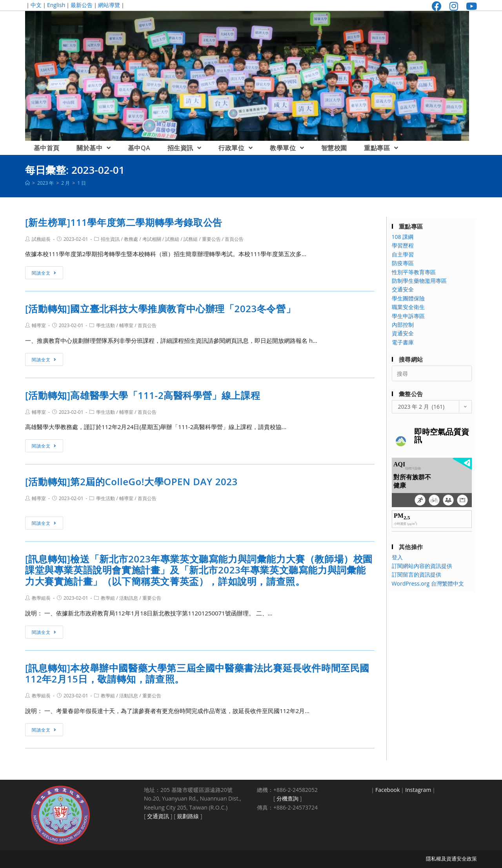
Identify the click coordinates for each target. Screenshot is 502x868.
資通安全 (403, 333)
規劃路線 (188, 816)
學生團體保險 (408, 298)
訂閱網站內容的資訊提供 (422, 566)
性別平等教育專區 (414, 272)
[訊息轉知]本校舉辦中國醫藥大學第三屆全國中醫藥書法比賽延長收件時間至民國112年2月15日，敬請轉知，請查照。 (197, 673)
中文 (36, 5)
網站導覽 (109, 5)
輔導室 (39, 325)
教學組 (108, 598)
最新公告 (82, 5)
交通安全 (403, 289)
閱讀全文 (44, 273)
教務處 (131, 239)
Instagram (418, 790)
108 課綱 (403, 237)
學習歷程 (403, 245)
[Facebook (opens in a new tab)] (437, 6)
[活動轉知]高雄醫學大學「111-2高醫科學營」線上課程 (143, 395)
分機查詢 (287, 798)
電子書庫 (403, 342)
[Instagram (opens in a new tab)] (454, 6)
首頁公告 (234, 239)
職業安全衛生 (408, 307)
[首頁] (27, 183)
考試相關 (152, 239)
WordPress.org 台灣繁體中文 (428, 583)
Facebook (387, 790)
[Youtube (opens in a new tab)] (469, 6)
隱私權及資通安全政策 (451, 859)
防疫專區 (403, 263)
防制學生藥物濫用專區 (419, 281)
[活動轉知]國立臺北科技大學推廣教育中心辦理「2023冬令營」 (160, 308)
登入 (397, 557)
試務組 (172, 239)
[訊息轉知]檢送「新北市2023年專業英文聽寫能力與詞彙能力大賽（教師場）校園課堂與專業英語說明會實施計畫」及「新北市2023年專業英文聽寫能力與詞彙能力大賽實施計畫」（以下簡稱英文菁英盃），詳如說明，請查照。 (199, 570)
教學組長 (41, 598)
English (56, 5)
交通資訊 (158, 816)
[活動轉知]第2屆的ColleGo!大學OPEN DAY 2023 (131, 481)
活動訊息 (129, 598)
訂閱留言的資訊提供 (417, 574)
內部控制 (403, 325)
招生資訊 (110, 239)
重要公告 (211, 239)
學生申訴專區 (408, 316)
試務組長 (41, 239)
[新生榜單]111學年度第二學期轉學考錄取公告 (124, 222)
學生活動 (105, 325)
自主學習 (403, 254)
